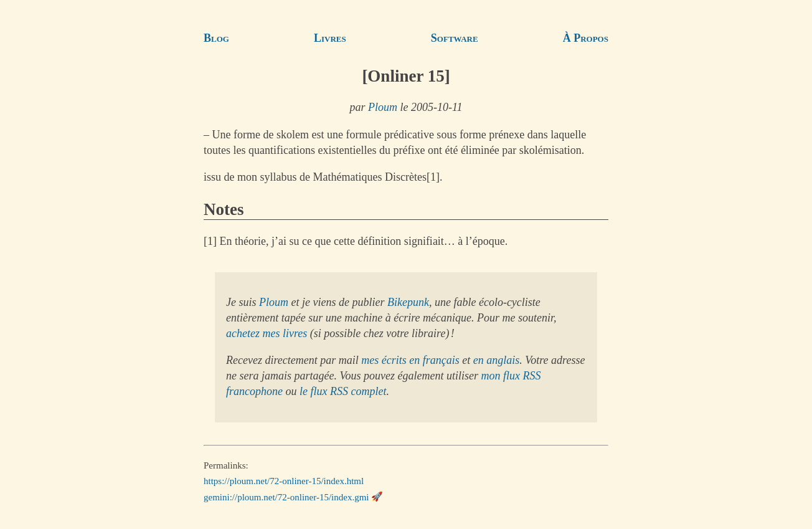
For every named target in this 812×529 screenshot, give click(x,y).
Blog (216, 38)
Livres (330, 38)
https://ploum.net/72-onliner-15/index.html (284, 481)
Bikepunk (408, 302)
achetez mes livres (267, 333)
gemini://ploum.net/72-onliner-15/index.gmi (286, 497)
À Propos (586, 38)
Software (455, 38)
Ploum (383, 107)
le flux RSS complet (343, 391)
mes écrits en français (410, 360)
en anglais (497, 360)
